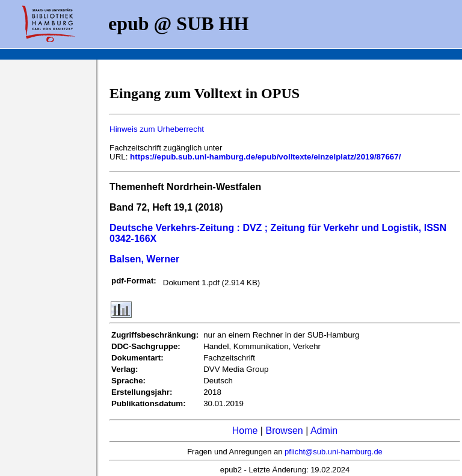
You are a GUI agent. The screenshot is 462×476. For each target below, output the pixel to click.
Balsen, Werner (144, 259)
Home (245, 431)
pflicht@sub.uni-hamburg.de (334, 452)
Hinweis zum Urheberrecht (157, 129)
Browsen (284, 431)
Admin (324, 431)
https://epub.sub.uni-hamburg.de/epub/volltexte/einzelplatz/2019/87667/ (265, 157)
